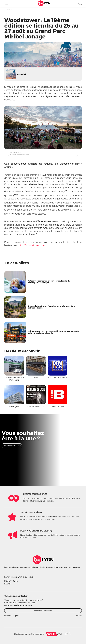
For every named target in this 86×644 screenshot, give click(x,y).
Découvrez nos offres (43, 611)
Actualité (10, 10)
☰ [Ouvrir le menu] (7, 3)
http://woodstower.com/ (32, 245)
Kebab (7, 584)
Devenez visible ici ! (12, 446)
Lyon (47, 3)
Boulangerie (11, 581)
